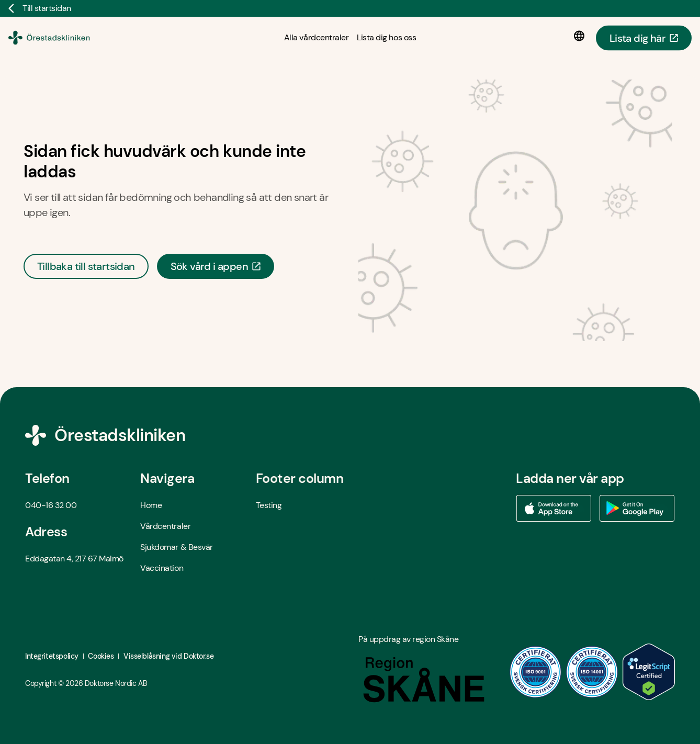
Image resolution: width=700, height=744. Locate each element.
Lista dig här (644, 38)
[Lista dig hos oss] (386, 37)
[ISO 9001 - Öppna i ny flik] (536, 672)
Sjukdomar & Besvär (176, 547)
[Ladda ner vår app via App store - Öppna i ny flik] (554, 509)
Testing (269, 505)
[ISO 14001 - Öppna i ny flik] (592, 672)
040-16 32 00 (51, 505)
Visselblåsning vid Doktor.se (168, 656)
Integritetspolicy (52, 656)
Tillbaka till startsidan (86, 266)
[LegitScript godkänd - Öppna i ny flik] (649, 672)
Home (151, 505)
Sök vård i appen (216, 266)
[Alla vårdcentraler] (316, 37)
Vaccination (162, 568)
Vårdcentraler (165, 526)
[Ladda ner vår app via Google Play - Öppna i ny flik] (637, 509)
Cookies (101, 656)
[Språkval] (581, 36)
